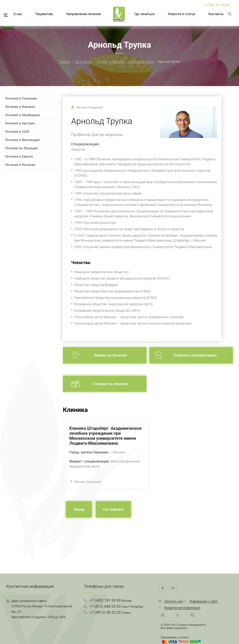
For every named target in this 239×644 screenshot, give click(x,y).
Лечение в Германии (110, 62)
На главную (113, 509)
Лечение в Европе (19, 156)
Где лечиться (144, 14)
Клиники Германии (141, 62)
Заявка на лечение (110, 355)
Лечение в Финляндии (22, 140)
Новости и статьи (181, 14)
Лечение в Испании (20, 165)
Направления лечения (83, 14)
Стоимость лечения (110, 384)
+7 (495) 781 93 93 (110, 600)
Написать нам (174, 601)
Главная (65, 62)
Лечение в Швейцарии (22, 115)
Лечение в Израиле (20, 107)
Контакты (216, 14)
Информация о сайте (203, 601)
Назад (79, 509)
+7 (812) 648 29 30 (117, 606)
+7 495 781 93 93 (217, 5)
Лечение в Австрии (20, 123)
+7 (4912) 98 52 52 (110, 612)
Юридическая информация (182, 608)
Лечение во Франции (21, 148)
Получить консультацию (195, 355)
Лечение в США (17, 132)
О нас (18, 14)
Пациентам (44, 14)
